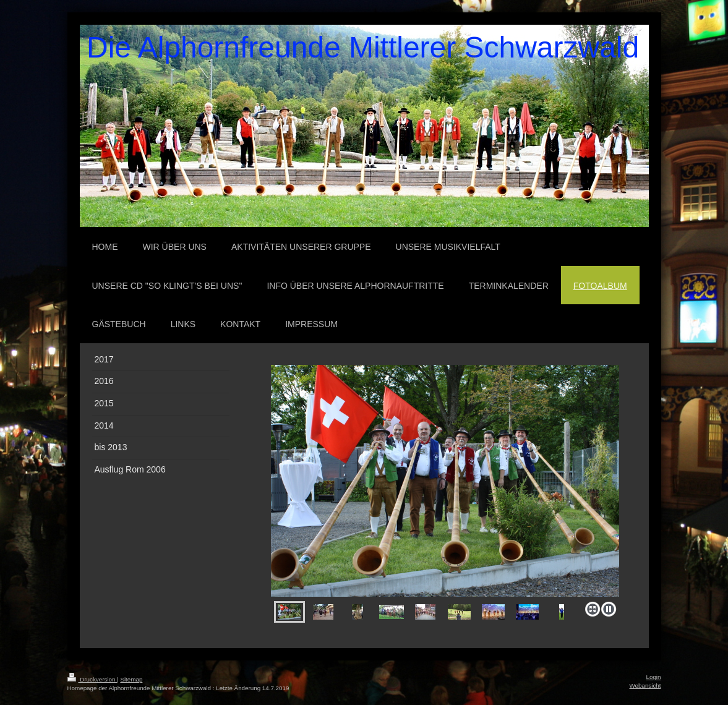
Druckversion (92, 679)
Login (654, 677)
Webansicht (645, 686)
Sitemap (131, 679)
